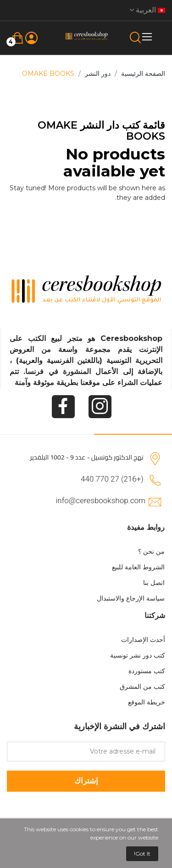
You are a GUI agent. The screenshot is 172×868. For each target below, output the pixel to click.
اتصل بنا (154, 583)
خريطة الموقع (147, 702)
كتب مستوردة (147, 671)
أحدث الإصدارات (143, 640)
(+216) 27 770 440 (112, 479)
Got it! (142, 854)
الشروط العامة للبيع (138, 567)
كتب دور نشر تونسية (138, 655)
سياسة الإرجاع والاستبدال (131, 598)
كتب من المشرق (142, 686)
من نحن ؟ (151, 551)
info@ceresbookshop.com (101, 500)
